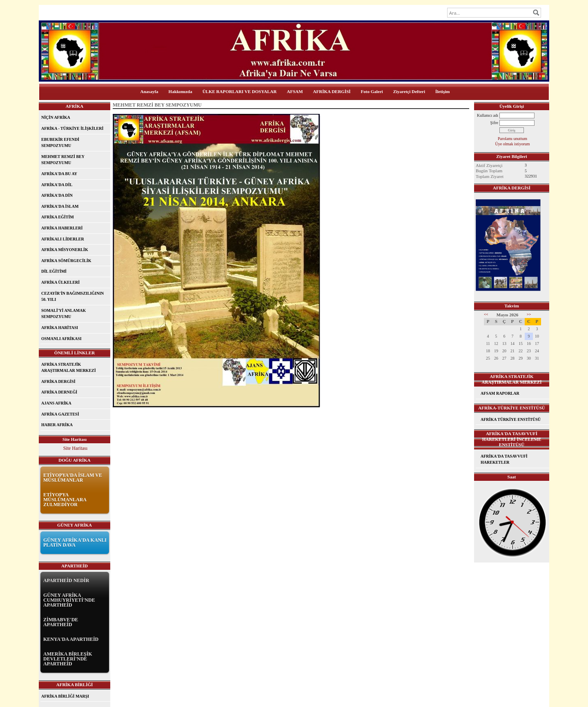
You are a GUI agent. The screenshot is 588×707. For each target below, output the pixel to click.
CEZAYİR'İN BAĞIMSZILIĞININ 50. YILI (72, 297)
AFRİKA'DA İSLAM (60, 206)
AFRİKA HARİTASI (60, 328)
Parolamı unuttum (512, 139)
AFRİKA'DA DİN (57, 195)
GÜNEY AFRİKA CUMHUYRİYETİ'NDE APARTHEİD (69, 600)
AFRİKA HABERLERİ (62, 228)
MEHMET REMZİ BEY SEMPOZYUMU (63, 160)
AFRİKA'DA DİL (57, 185)
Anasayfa (149, 91)
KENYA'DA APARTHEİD (71, 639)
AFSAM (295, 91)
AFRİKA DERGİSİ (332, 91)
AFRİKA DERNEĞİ (59, 392)
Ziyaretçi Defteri (409, 91)
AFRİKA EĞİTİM (58, 217)
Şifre (494, 123)
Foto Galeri (372, 91)
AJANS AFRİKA (56, 403)
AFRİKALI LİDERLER (63, 239)
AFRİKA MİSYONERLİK (65, 250)
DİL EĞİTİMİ (54, 271)
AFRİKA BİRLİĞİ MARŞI (65, 696)
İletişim (442, 91)
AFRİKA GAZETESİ (60, 414)
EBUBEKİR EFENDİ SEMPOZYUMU (60, 143)
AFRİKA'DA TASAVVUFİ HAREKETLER (504, 459)
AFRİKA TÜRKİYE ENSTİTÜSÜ (511, 419)
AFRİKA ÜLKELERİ (60, 282)
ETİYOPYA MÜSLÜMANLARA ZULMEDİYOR (65, 500)
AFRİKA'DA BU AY (59, 174)
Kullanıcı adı (488, 115)
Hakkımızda (180, 91)
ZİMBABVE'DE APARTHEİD (61, 622)
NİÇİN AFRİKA (56, 117)
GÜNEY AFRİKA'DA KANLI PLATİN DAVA (75, 542)
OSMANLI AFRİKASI (61, 339)
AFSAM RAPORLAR (500, 393)
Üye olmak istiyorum (513, 144)
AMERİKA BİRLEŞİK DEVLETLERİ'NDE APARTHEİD (68, 659)
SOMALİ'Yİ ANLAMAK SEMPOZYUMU (63, 314)
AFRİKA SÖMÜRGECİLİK (66, 261)
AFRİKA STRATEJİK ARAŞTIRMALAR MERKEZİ (69, 368)
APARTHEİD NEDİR (66, 580)
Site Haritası (76, 448)
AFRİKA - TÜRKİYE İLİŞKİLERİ (72, 128)
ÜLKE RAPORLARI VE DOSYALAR (240, 91)
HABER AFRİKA (57, 425)
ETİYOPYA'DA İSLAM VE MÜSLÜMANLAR (73, 478)
